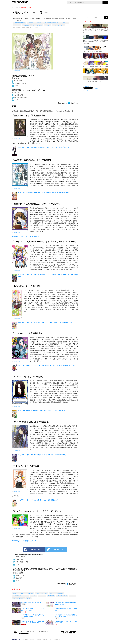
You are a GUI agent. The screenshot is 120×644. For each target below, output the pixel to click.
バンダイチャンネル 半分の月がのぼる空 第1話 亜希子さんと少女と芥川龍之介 (42, 455)
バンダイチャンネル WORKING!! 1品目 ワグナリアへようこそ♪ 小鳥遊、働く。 (43, 411)
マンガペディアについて (29, 640)
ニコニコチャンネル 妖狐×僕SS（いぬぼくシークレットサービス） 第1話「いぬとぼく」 (45, 147)
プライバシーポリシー (55, 640)
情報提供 (39, 640)
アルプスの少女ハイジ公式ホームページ (24, 541)
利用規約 (45, 640)
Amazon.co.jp (17, 71)
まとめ (28, 598)
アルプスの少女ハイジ (59, 25)
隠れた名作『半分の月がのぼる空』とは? (32, 602)
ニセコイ (48, 25)
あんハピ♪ (65, 23)
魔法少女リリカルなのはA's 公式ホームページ (26, 236)
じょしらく (17, 25)
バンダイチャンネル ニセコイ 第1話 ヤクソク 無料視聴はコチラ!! (38, 500)
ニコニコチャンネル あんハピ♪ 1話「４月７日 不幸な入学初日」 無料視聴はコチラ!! (45, 323)
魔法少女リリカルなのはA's (35, 23)
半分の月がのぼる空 (37, 25)
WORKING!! (26, 25)
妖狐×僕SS (30, 593)
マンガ (22, 593)
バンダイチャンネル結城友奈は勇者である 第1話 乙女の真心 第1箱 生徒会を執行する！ (44, 193)
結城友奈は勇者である (20, 23)
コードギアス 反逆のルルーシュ (52, 23)
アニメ (15, 593)
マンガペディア (88, 86)
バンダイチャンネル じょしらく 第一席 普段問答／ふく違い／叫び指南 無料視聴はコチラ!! (46, 365)
